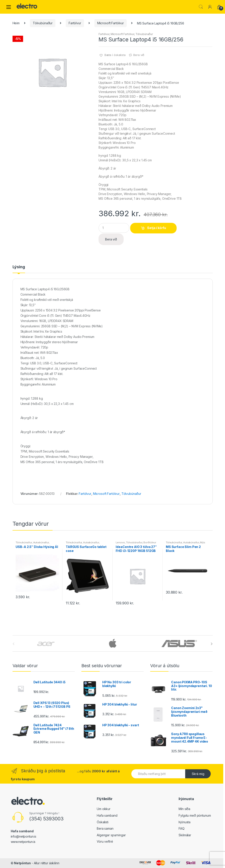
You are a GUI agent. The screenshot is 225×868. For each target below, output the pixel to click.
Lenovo (120, 542)
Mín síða (184, 809)
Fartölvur (75, 23)
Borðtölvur (150, 542)
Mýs (203, 542)
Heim (16, 23)
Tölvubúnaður (43, 23)
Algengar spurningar (111, 835)
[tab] (19, 269)
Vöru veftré (105, 841)
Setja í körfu (157, 228)
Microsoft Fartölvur (111, 23)
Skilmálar (185, 835)
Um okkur (104, 809)
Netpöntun (22, 863)
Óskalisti (103, 822)
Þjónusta (185, 822)
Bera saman (105, 828)
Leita (201, 7)
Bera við (139, 55)
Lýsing (19, 267)
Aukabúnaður (41, 542)
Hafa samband (107, 815)
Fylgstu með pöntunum (195, 815)
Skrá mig (198, 774)
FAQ (182, 828)
